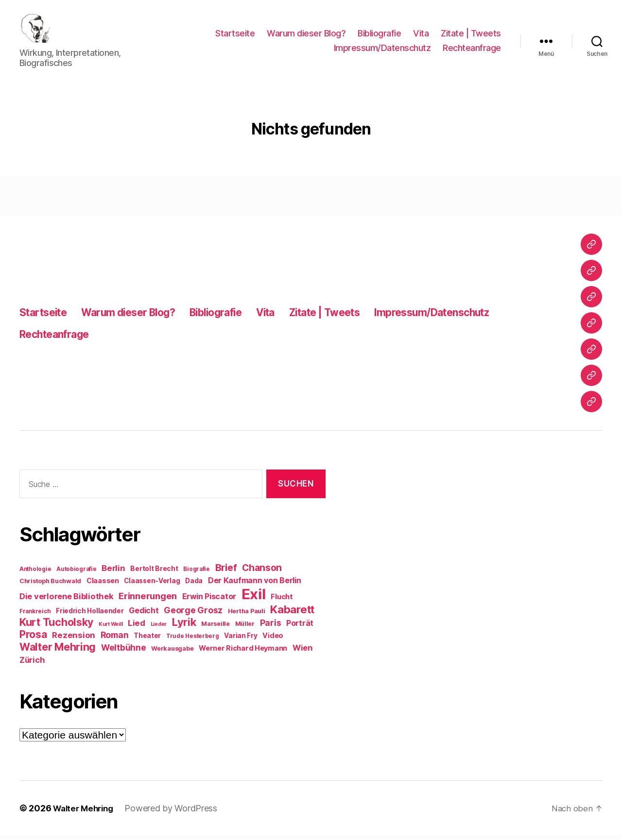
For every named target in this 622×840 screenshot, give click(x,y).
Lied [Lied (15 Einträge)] (137, 627)
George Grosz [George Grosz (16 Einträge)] (193, 614)
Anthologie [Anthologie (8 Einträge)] (35, 573)
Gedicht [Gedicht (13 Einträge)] (144, 615)
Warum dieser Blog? (306, 36)
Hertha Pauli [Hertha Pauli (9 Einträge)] (247, 615)
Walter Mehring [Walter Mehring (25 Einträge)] (58, 651)
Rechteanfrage (472, 50)
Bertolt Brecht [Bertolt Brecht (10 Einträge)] (154, 573)
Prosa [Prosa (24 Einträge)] (33, 639)
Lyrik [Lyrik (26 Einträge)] (184, 626)
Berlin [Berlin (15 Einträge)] (113, 572)
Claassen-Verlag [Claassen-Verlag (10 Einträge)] (152, 585)
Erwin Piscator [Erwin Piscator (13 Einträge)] (209, 601)
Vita (421, 36)
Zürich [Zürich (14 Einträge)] (32, 664)
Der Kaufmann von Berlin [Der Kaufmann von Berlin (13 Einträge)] (255, 585)
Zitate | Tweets (471, 36)
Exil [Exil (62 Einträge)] (254, 598)
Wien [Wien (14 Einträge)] (302, 652)
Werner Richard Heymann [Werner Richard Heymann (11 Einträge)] (243, 652)
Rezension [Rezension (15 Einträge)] (74, 639)
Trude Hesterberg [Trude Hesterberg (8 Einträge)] (193, 640)
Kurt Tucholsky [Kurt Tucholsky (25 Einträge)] (56, 626)
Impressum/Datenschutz (382, 50)
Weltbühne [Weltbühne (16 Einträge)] (124, 652)
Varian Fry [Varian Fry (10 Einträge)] (241, 640)
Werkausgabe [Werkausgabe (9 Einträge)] (172, 653)
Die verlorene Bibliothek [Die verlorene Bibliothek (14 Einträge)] (67, 601)
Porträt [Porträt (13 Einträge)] (300, 628)
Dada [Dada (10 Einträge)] (194, 585)
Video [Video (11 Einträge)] (273, 640)
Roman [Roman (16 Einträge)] (115, 639)
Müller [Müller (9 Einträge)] (245, 628)
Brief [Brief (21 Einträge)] (226, 572)
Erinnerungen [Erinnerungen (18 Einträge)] (148, 600)
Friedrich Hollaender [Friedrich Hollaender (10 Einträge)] (90, 615)
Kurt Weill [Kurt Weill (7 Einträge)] (111, 629)
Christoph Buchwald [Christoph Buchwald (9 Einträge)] (50, 585)
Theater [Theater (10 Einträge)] (147, 640)
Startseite (235, 36)
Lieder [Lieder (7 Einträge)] (159, 629)
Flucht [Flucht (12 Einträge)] (282, 601)
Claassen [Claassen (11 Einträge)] (103, 585)
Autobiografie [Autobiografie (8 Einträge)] (77, 573)
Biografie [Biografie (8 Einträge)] (197, 573)
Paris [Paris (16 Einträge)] (271, 627)
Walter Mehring (86, 813)
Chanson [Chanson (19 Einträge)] (262, 572)
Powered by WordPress (176, 813)
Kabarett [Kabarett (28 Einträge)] (292, 613)
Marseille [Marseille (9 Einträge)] (216, 628)
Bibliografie (379, 36)
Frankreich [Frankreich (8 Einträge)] (35, 616)
